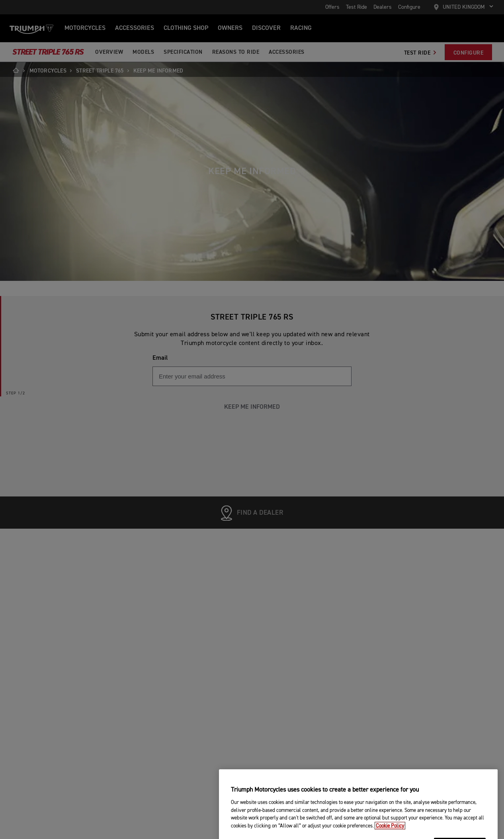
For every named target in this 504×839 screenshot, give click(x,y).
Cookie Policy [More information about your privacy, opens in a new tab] (390, 833)
